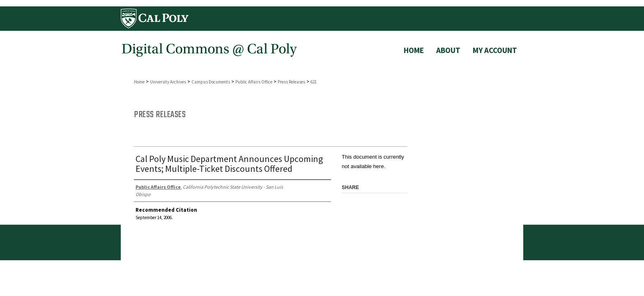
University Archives (168, 82)
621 (314, 82)
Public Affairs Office (254, 82)
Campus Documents (211, 82)
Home (139, 82)
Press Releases (291, 82)
